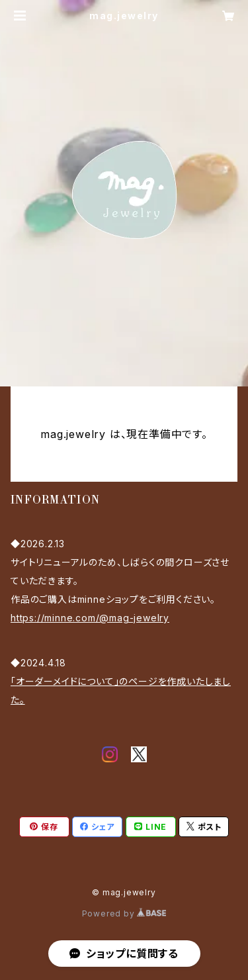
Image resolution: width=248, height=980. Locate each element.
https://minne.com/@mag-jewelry (90, 618)
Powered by (124, 913)
